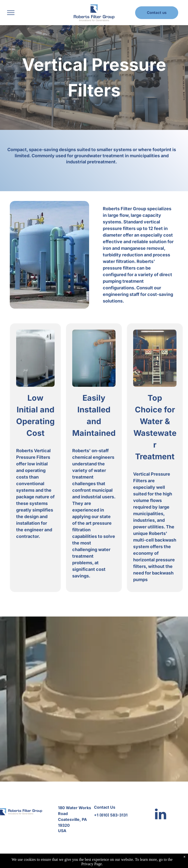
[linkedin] (161, 815)
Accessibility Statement (126, 861)
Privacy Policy (97, 861)
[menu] (11, 13)
